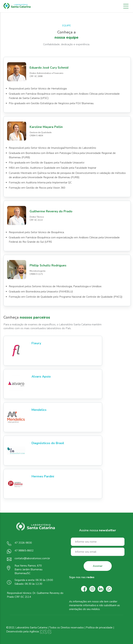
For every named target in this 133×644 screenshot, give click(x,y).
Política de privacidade (99, 628)
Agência (41, 632)
